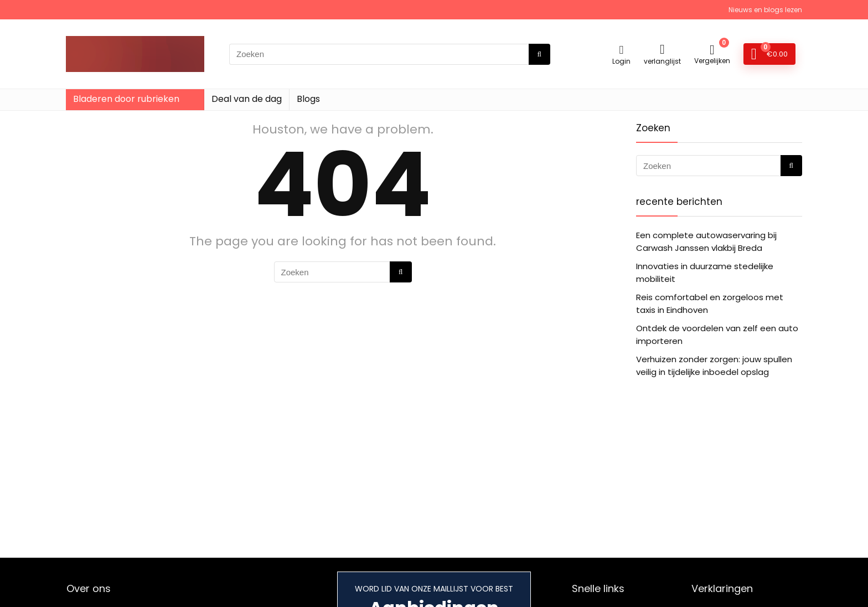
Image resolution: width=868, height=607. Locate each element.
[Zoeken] (539, 54)
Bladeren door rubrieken (126, 99)
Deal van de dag (247, 99)
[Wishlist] (662, 49)
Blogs (308, 99)
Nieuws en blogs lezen (765, 10)
